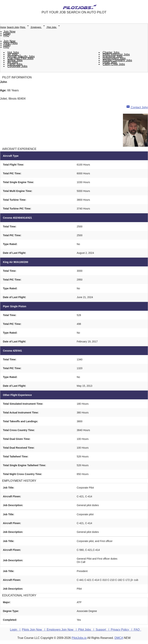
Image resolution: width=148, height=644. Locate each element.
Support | (103, 630)
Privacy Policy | (122, 630)
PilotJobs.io (79, 638)
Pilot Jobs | (87, 630)
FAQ (6, 35)
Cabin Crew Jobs (114, 64)
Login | (16, 630)
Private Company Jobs (117, 60)
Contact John (137, 107)
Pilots (25, 27)
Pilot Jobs (54, 27)
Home (3, 27)
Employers (39, 27)
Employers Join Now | (62, 630)
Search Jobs (13, 27)
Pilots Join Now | (34, 630)
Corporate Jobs (17, 66)
